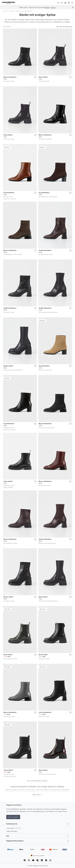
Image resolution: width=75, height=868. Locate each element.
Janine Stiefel (8, 770)
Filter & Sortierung (64, 27)
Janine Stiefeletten (45, 712)
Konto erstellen (13, 817)
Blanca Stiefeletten (10, 77)
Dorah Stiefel (43, 77)
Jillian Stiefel (8, 481)
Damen (47, 7)
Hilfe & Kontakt (12, 831)
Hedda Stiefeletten (45, 250)
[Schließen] (73, 7)
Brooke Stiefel (8, 366)
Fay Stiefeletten (9, 193)
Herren (53, 7)
